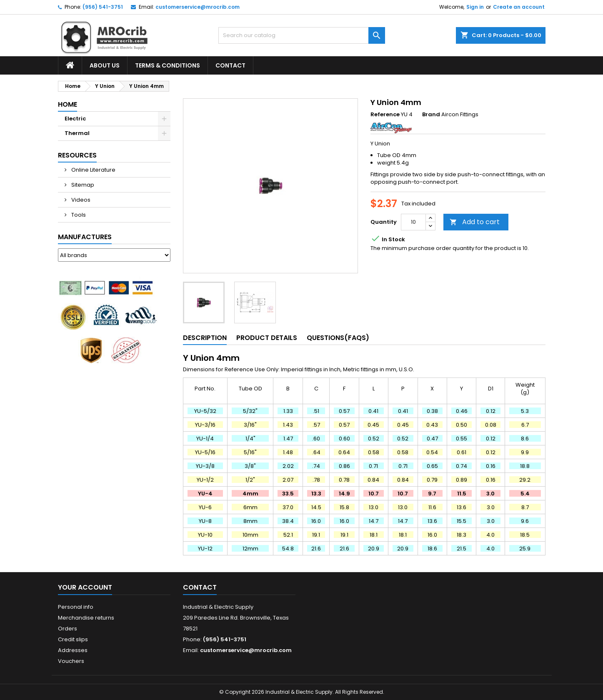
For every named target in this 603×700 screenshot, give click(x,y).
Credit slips (73, 639)
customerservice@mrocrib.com (198, 7)
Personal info (76, 607)
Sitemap (82, 185)
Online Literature (93, 170)
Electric (75, 119)
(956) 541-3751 (103, 7)
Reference (385, 115)
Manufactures (85, 237)
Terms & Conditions (168, 65)
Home (68, 104)
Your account (85, 587)
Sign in (475, 7)
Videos (80, 200)
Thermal (77, 133)
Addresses (73, 650)
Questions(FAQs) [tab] (338, 338)
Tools (78, 215)
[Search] (302, 35)
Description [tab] (205, 338)
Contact (230, 65)
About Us (105, 65)
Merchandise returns (86, 618)
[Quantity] (413, 222)
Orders (68, 629)
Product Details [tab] (267, 338)
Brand (431, 115)
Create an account (519, 7)
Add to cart (475, 222)
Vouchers (71, 661)
